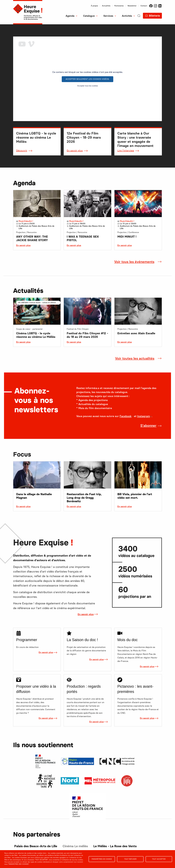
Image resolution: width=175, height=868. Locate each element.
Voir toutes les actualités (135, 358)
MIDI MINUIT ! (127, 237)
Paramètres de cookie (102, 859)
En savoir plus (75, 151)
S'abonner (148, 425)
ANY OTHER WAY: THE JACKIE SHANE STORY (32, 238)
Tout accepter (159, 859)
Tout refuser (130, 859)
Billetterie (154, 16)
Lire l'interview (126, 151)
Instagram (155, 6)
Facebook (151, 6)
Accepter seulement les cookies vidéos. (87, 79)
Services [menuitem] (108, 16)
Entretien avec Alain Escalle (136, 333)
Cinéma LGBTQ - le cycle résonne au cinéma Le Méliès (36, 335)
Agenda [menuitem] (70, 16)
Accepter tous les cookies (88, 86)
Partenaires (119, 6)
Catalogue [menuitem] (89, 16)
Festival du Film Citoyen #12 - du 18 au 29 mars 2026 (87, 335)
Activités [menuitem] (127, 16)
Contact (144, 6)
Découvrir (22, 151)
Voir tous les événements (134, 262)
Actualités (106, 6)
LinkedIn (160, 6)
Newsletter (132, 6)
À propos (94, 6)
